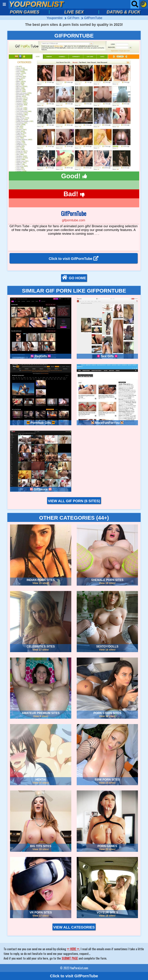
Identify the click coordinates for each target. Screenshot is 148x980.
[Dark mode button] (144, 4)
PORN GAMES (25, 12)
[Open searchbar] (135, 4)
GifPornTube (93, 18)
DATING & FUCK (124, 12)
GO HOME (74, 278)
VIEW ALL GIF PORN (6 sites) (74, 501)
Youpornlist (55, 18)
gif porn (74, 18)
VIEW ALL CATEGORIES (74, 927)
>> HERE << (73, 949)
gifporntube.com (74, 220)
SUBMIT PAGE (70, 958)
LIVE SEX (74, 12)
